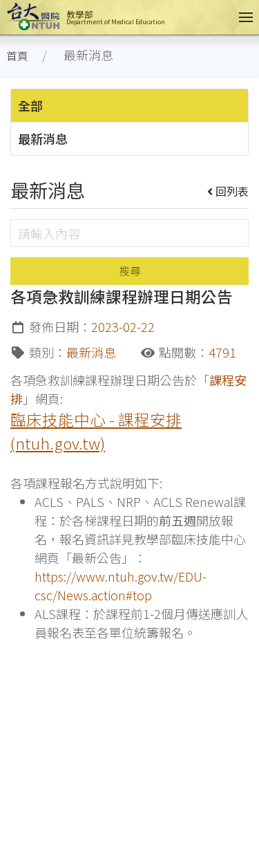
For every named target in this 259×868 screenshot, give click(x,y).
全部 (30, 105)
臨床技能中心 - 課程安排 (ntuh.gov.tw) (96, 431)
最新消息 (43, 138)
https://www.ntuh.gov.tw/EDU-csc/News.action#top (121, 585)
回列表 (228, 191)
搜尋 (130, 271)
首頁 (17, 56)
